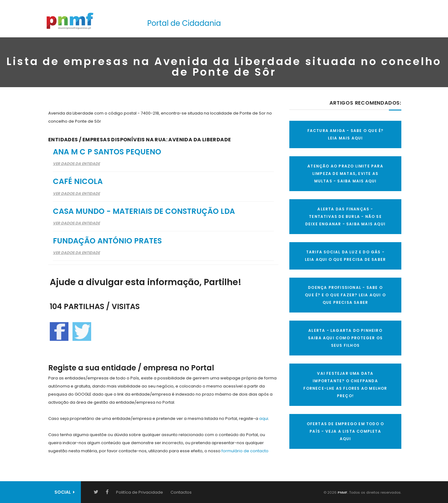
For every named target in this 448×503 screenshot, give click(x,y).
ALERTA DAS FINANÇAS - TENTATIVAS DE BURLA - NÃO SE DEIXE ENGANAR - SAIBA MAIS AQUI (345, 216)
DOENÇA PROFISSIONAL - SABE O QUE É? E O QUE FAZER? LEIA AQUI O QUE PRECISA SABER (345, 295)
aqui (264, 418)
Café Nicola (78, 181)
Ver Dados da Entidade (76, 164)
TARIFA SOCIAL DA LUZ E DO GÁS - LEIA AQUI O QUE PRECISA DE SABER (345, 256)
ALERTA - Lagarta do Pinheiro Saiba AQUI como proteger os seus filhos (345, 338)
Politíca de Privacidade (140, 492)
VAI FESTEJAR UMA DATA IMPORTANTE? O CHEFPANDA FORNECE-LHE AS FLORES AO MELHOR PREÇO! (345, 385)
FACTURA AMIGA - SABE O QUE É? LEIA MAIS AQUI (345, 134)
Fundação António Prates (107, 241)
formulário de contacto (245, 451)
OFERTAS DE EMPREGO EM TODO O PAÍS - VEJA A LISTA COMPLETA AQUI (345, 431)
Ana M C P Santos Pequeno (107, 152)
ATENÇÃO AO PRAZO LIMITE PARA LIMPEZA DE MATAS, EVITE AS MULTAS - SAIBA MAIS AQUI (345, 174)
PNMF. (342, 492)
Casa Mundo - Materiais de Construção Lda (144, 211)
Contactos (181, 492)
